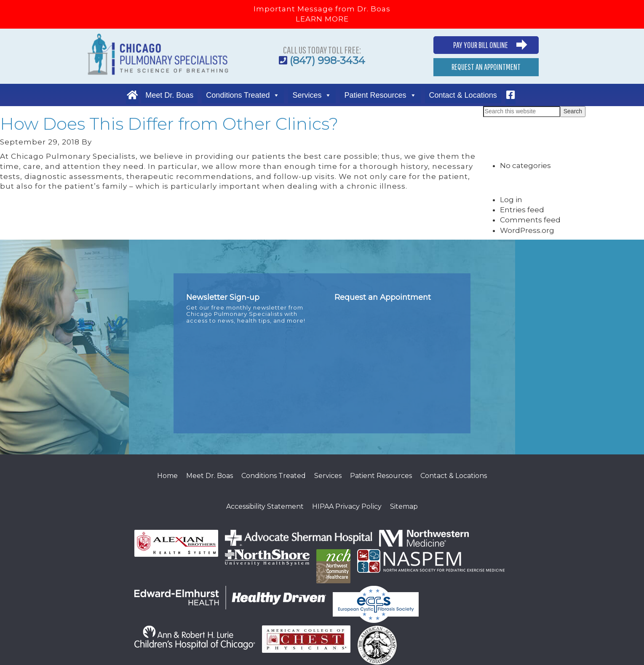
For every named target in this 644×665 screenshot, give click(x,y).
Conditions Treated (238, 95)
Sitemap (404, 506)
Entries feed (522, 210)
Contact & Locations (463, 95)
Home (167, 476)
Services (307, 95)
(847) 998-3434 (327, 60)
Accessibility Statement (265, 506)
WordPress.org (527, 230)
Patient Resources (375, 95)
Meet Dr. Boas (169, 95)
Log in (511, 200)
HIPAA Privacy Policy (347, 506)
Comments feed (530, 220)
